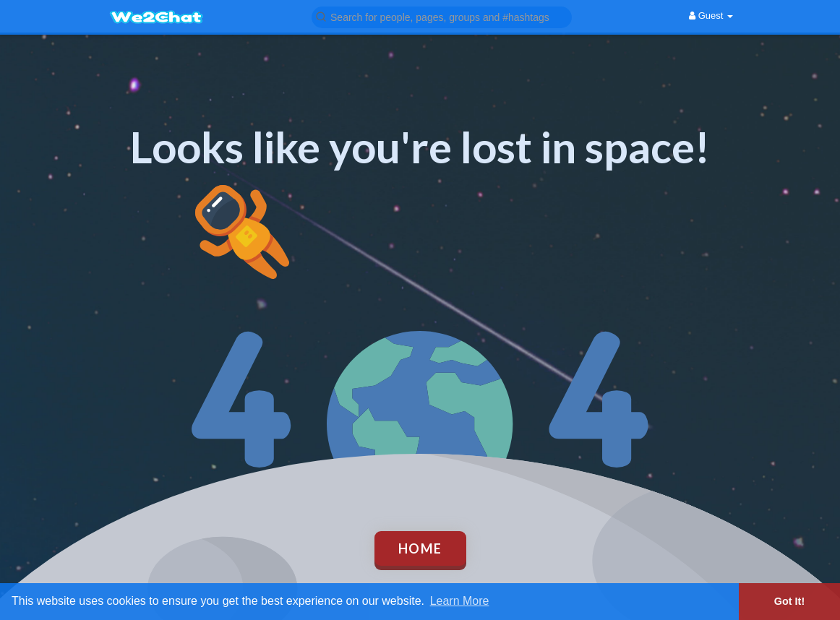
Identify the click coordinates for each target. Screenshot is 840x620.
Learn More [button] (460, 601)
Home (420, 548)
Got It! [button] (789, 601)
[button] (442, 16)
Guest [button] (711, 16)
